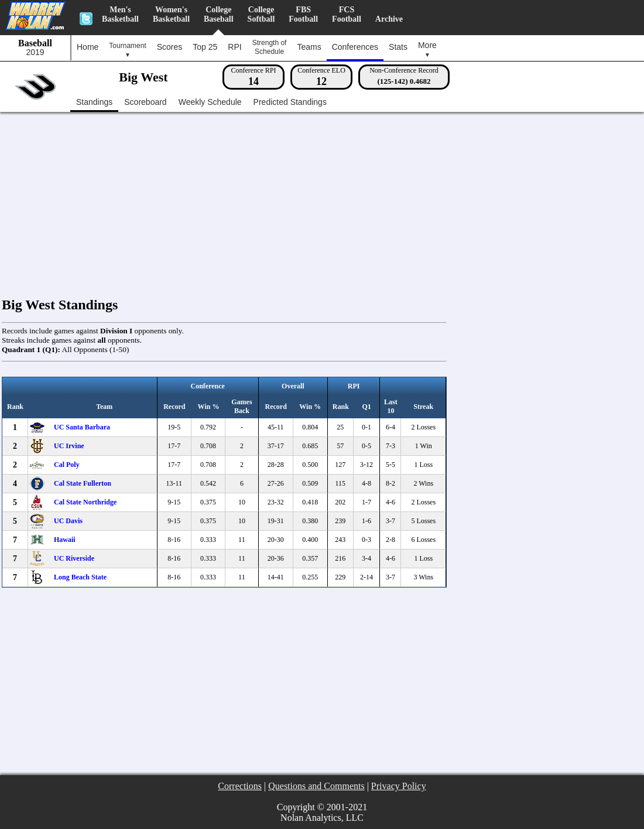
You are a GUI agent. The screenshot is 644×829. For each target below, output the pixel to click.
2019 (35, 52)
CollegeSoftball (261, 14)
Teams (309, 47)
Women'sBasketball (171, 14)
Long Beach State (80, 577)
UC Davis (68, 521)
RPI (234, 47)
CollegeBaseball (219, 14)
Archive (389, 19)
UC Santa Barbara (82, 427)
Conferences (355, 47)
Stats (398, 47)
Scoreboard (145, 102)
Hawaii (65, 540)
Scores (170, 47)
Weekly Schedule (210, 102)
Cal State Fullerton (83, 483)
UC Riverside (74, 558)
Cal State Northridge (85, 502)
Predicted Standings (290, 102)
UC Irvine (69, 446)
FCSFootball (347, 14)
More (427, 49)
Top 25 (205, 47)
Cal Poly (67, 465)
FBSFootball (303, 14)
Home (88, 47)
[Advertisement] (325, 197)
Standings (94, 102)
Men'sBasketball (120, 14)
